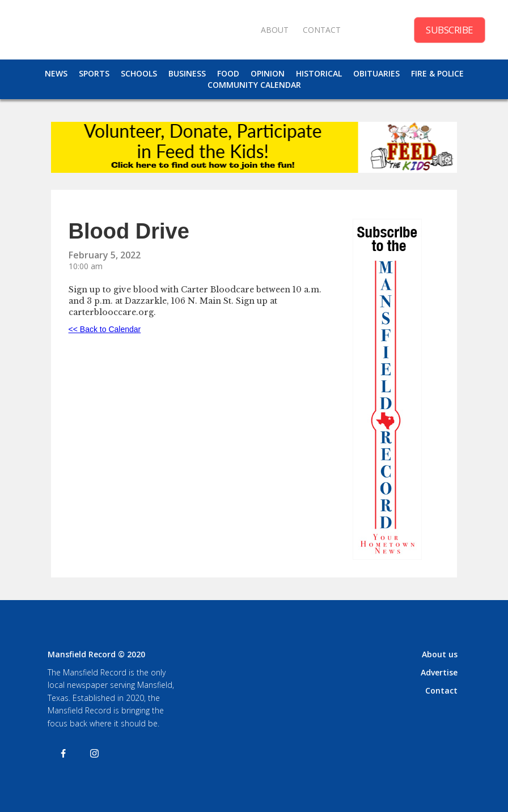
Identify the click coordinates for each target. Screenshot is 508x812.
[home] (136, 30)
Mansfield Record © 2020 (96, 654)
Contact (441, 690)
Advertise (439, 672)
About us (440, 654)
